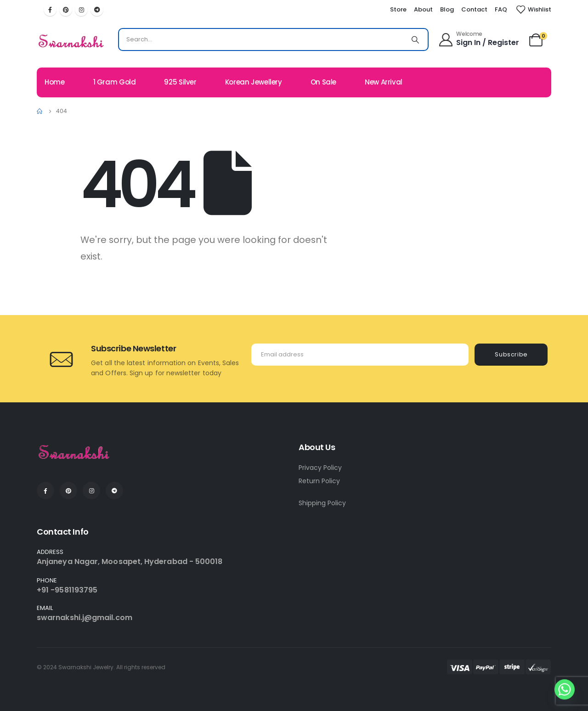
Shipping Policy (322, 503)
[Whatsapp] (565, 689)
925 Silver (180, 82)
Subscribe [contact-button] (511, 354)
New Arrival (384, 82)
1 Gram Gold (115, 82)
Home (55, 82)
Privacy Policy (320, 468)
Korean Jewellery (254, 82)
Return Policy (319, 481)
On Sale (323, 82)
